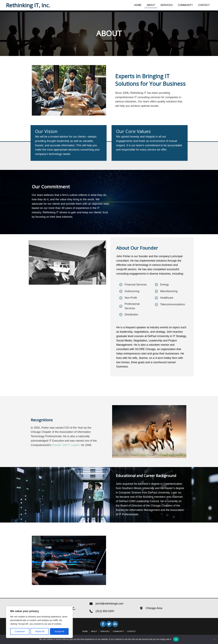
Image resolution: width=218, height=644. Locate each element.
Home (85, 631)
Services (105, 631)
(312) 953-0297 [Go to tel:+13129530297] (105, 611)
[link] (138, 5)
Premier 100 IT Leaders (28, 445)
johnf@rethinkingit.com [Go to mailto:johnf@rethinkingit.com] (109, 604)
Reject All (40, 631)
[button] (103, 624)
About (94, 631)
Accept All (59, 631)
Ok (176, 639)
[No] (214, 639)
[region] (39, 622)
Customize (20, 631)
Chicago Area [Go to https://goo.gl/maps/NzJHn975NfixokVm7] (154, 608)
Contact (131, 631)
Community (118, 631)
